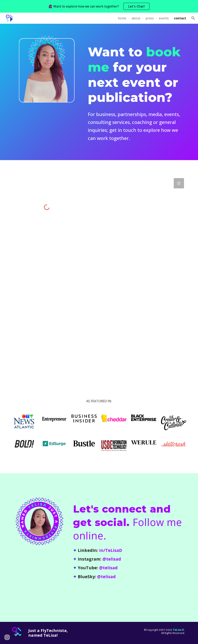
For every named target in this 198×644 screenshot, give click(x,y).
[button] (193, 18)
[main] (136, 92)
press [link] (150, 18)
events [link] (164, 18)
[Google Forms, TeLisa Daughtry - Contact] (136, 271)
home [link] (122, 18)
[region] (99, 6)
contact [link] (180, 18)
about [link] (136, 18)
